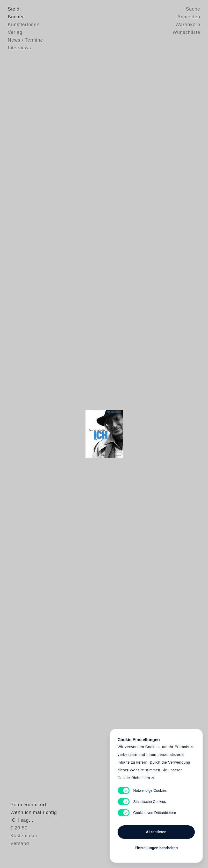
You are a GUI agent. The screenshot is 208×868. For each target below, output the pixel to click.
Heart (69, 434)
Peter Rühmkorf (26, 825)
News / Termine (25, 40)
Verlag (15, 32)
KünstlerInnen (24, 25)
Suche (193, 9)
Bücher (16, 17)
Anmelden (189, 17)
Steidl (14, 9)
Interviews (19, 48)
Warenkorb (188, 25)
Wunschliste (186, 32)
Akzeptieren (156, 832)
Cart (104, 434)
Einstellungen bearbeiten (156, 848)
